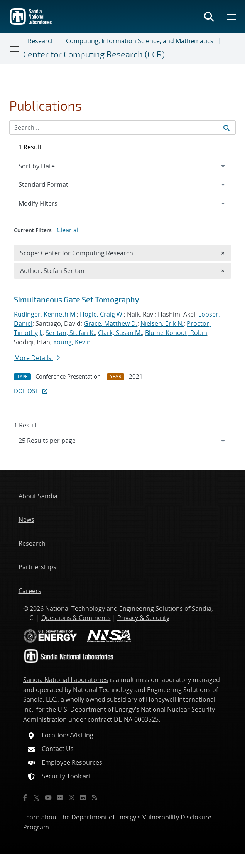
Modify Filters (48, 203)
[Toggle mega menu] (232, 17)
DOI (19, 391)
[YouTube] (48, 798)
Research (41, 41)
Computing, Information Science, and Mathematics (140, 41)
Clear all (68, 230)
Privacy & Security (143, 618)
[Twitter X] (37, 798)
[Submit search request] (226, 127)
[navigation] (122, 441)
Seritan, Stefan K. (70, 333)
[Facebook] (25, 798)
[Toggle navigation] (15, 49)
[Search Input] (122, 127)
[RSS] (95, 798)
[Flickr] (60, 798)
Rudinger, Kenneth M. (45, 314)
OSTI (38, 391)
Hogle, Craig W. (102, 314)
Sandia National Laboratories (66, 680)
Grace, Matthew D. (111, 323)
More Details (37, 358)
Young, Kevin (72, 342)
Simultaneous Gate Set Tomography (77, 299)
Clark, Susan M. (120, 333)
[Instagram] (71, 798)
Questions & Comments (76, 618)
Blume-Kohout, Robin (176, 333)
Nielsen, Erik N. (162, 323)
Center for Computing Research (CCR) (94, 54)
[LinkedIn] (83, 798)
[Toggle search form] (209, 17)
